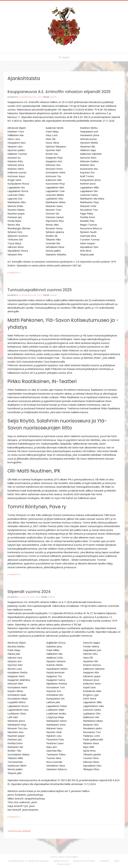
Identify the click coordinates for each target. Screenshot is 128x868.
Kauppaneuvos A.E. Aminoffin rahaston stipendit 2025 (59, 92)
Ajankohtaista (61, 861)
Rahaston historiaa (84, 861)
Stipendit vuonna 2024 (29, 592)
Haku (117, 861)
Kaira (75, 857)
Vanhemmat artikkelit (19, 831)
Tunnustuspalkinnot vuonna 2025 (40, 290)
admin (53, 97)
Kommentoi (14, 273)
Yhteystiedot (64, 864)
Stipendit (104, 861)
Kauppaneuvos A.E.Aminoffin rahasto (29, 861)
